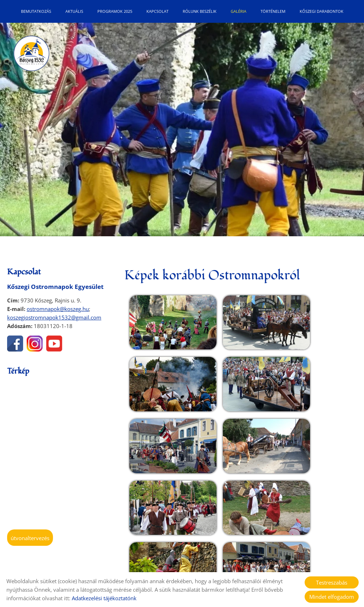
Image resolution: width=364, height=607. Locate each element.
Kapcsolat (157, 11)
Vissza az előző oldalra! (168, 548)
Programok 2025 (115, 11)
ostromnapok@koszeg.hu (58, 309)
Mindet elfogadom (332, 597)
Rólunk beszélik (200, 11)
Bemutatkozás (36, 11)
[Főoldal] (32, 55)
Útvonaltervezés (30, 538)
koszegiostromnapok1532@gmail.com (54, 317)
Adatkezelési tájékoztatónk (104, 598)
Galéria (239, 11)
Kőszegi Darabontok (322, 11)
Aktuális (74, 11)
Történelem (273, 11)
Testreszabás (332, 582)
